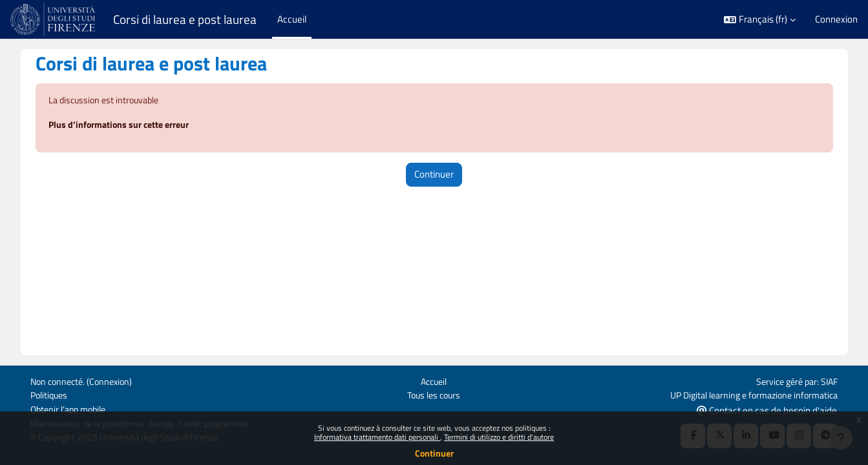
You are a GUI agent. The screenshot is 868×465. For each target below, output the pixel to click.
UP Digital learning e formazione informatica (747, 394)
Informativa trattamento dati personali (377, 437)
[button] (760, 20)
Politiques (50, 394)
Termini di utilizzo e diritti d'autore (499, 437)
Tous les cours (434, 394)
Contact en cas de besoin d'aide (767, 409)
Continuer (434, 453)
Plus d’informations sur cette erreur (134, 126)
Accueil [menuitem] (292, 19)
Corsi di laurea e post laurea (185, 19)
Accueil (434, 379)
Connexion (836, 19)
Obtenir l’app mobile (71, 408)
